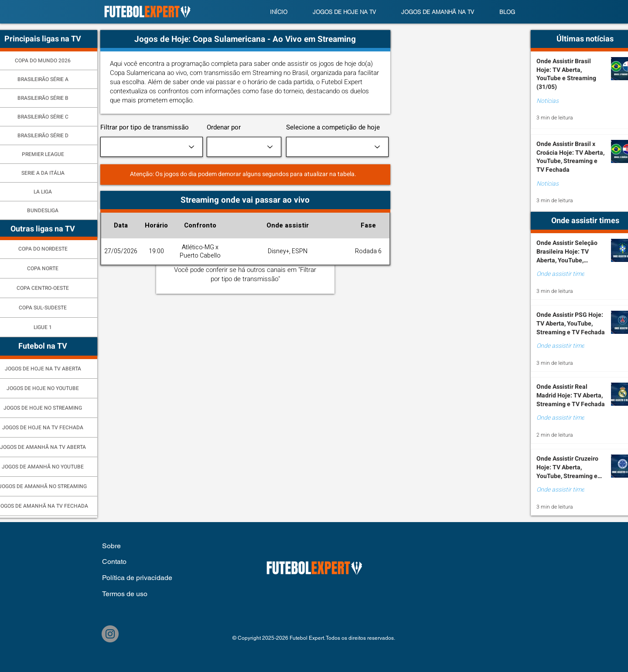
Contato (114, 562)
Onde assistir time (560, 274)
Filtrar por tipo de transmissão (145, 127)
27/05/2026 (121, 251)
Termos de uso (125, 594)
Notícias (548, 101)
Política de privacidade (137, 578)
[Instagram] (110, 634)
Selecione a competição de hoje (333, 127)
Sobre (112, 546)
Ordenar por (224, 127)
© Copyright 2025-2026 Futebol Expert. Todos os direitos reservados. (314, 638)
